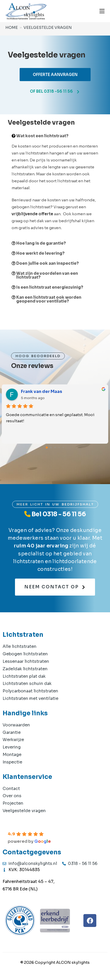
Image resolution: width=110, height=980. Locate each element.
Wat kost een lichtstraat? (42, 136)
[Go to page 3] (59, 448)
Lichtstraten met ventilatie (30, 698)
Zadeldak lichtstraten (25, 669)
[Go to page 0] (47, 448)
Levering (12, 747)
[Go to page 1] (51, 448)
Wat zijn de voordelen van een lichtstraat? (47, 275)
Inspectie (12, 762)
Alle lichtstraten (19, 646)
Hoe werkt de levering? (40, 253)
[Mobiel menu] (102, 11)
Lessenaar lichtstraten (26, 661)
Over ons (12, 796)
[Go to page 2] (55, 448)
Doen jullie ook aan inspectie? (48, 263)
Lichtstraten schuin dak (27, 684)
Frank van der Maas (42, 392)
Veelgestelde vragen (48, 27)
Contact (11, 789)
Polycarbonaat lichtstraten (30, 691)
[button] (55, 136)
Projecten (13, 803)
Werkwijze (13, 740)
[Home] (12, 27)
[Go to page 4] (63, 448)
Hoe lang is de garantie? (41, 243)
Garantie (12, 732)
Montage (12, 755)
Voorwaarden (16, 725)
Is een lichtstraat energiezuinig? (50, 287)
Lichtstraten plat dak (24, 676)
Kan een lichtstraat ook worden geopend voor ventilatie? (49, 299)
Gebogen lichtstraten (25, 654)
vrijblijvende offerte (32, 214)
